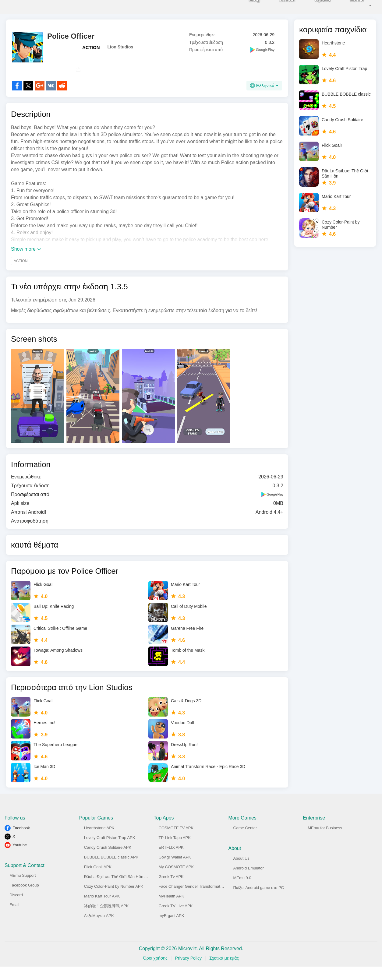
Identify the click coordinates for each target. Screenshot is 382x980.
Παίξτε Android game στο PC (258, 901)
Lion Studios (120, 47)
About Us (241, 872)
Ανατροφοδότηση (30, 534)
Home (347, 6)
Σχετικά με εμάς (224, 971)
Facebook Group (24, 899)
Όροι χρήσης (155, 971)
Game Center (245, 841)
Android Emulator (248, 881)
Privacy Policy (188, 971)
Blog (245, 6)
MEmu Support (23, 889)
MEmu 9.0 (242, 891)
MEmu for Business (325, 841)
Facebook (21, 841)
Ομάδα (313, 6)
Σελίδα (278, 6)
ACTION (91, 47)
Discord (16, 908)
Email (14, 918)
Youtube (20, 858)
